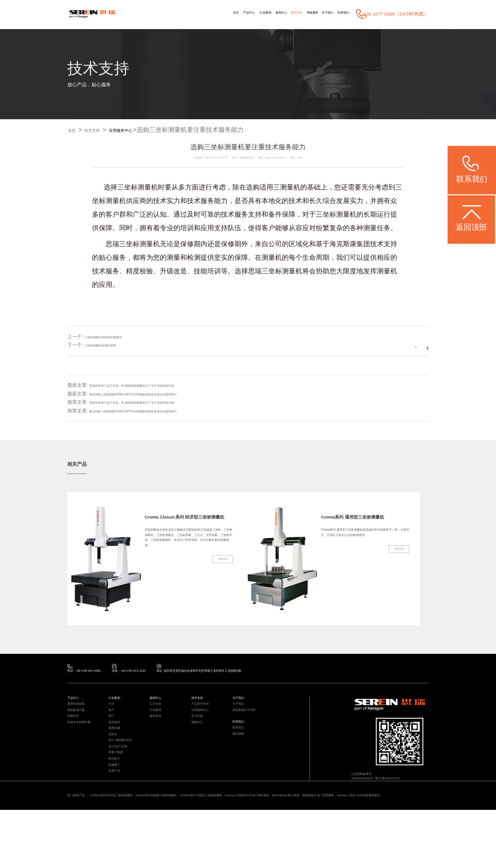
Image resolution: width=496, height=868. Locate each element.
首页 (167, 14)
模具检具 (117, 741)
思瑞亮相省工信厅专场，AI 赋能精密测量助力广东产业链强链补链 (160, 386)
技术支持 (263, 14)
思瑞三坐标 (265, 271)
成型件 (115, 760)
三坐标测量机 (138, 188)
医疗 (113, 732)
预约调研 (241, 756)
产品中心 (187, 14)
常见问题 (200, 732)
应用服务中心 (144, 130)
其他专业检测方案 (85, 741)
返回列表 (405, 345)
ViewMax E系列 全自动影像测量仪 (147, 852)
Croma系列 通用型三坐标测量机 (363, 522)
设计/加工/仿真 (123, 778)
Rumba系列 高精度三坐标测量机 (201, 844)
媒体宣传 (158, 732)
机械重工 (117, 806)
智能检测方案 (80, 722)
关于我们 (313, 14)
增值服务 (288, 14)
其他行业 (117, 815)
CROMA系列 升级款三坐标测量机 (269, 844)
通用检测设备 (80, 713)
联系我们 (339, 14)
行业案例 (213, 14)
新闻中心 (238, 14)
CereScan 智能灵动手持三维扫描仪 (338, 844)
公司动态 (158, 713)
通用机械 (117, 750)
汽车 (113, 713)
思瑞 (112, 244)
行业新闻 (158, 722)
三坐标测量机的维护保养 (111, 345)
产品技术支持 (204, 713)
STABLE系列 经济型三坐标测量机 (134, 844)
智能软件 (76, 732)
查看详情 (218, 605)
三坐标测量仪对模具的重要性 (116, 337)
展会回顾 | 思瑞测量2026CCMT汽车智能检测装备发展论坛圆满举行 (161, 394)
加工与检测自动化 (126, 769)
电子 (113, 722)
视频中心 (200, 741)
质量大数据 (119, 788)
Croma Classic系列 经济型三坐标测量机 (186, 522)
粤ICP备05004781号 (406, 789)
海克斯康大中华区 (250, 722)
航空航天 (117, 797)
